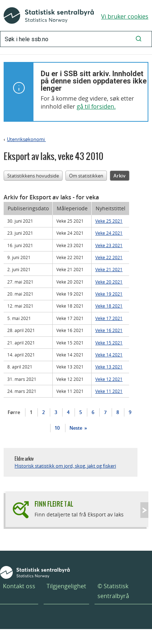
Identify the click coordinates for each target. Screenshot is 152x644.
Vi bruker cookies (125, 16)
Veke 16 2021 (109, 330)
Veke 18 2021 (109, 306)
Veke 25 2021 (109, 221)
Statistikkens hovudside (33, 176)
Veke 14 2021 (109, 355)
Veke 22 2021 (109, 257)
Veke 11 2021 (109, 391)
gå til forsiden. (96, 106)
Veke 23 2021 (109, 245)
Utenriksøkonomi (26, 139)
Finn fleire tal (54, 504)
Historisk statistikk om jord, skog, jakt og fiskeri (65, 466)
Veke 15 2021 (109, 343)
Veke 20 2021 (109, 282)
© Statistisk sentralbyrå (113, 591)
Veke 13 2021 (109, 367)
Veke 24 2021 (109, 233)
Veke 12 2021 (109, 379)
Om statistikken (86, 176)
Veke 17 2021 (109, 318)
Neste (76, 428)
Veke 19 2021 (109, 294)
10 (57, 428)
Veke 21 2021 (109, 269)
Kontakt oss (19, 586)
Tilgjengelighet (66, 586)
